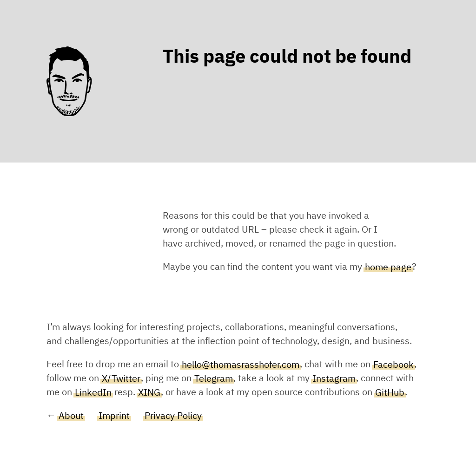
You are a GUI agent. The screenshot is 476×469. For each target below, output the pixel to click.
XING (149, 392)
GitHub (390, 392)
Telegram (214, 378)
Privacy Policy (173, 416)
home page (388, 267)
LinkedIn (93, 392)
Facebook (393, 365)
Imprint (114, 416)
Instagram (334, 378)
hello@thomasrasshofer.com (241, 365)
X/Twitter (121, 378)
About (71, 416)
